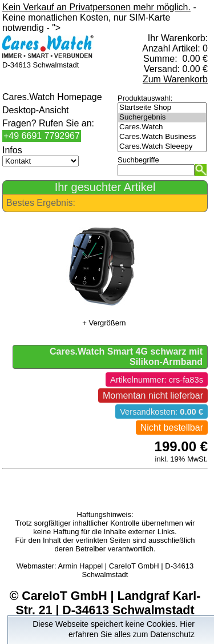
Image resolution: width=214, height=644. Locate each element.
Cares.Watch (162, 127)
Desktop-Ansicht (36, 110)
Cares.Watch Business (162, 137)
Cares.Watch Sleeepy (162, 147)
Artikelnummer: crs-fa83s (157, 380)
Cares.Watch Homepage (52, 97)
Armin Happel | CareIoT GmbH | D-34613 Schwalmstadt (126, 570)
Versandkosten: (161, 412)
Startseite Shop (162, 108)
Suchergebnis (162, 118)
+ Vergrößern (104, 323)
